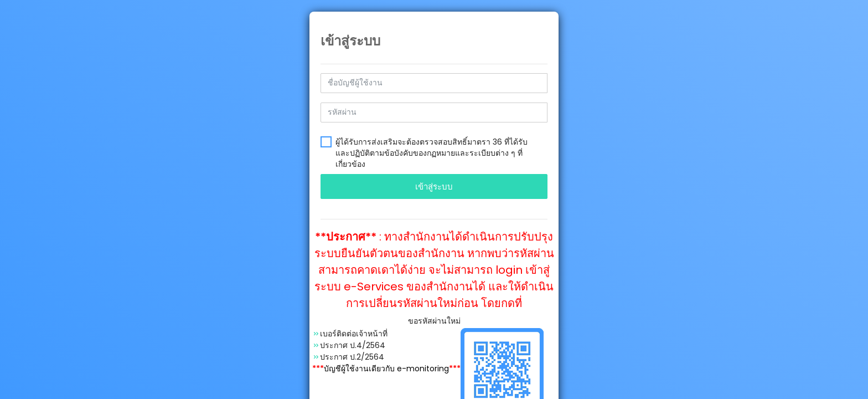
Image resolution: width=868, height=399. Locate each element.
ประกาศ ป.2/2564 (352, 357)
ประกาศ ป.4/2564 (353, 345)
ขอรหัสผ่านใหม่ (434, 321)
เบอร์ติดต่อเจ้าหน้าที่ (354, 334)
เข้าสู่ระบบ (434, 186)
